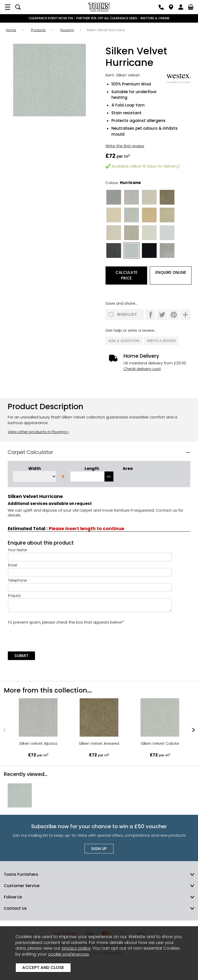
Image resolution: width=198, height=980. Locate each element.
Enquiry (90, 602)
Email (90, 569)
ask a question (124, 340)
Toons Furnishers (99, 7)
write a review (161, 340)
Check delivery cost (142, 368)
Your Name (90, 554)
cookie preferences (68, 954)
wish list (127, 314)
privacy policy (76, 948)
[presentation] (47, 636)
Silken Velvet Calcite (160, 742)
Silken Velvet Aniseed (99, 742)
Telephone (90, 584)
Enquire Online (171, 272)
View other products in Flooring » (38, 431)
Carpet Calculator (30, 452)
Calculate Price (126, 275)
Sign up (99, 848)
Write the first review (125, 146)
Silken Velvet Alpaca (38, 742)
